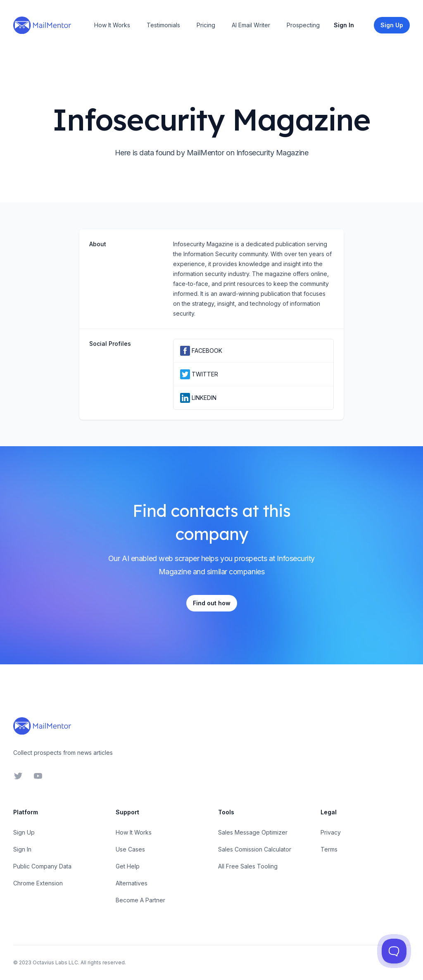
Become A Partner (140, 900)
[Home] (42, 25)
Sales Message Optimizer (253, 832)
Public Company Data (42, 866)
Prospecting (303, 25)
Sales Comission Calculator (255, 849)
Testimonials (163, 25)
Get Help (128, 866)
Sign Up (24, 832)
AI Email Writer (251, 25)
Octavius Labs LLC (55, 962)
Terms (329, 849)
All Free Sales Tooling (248, 866)
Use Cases (130, 849)
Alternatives (132, 883)
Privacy (331, 832)
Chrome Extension (38, 883)
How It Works (112, 25)
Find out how (212, 603)
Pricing (206, 25)
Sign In (344, 25)
